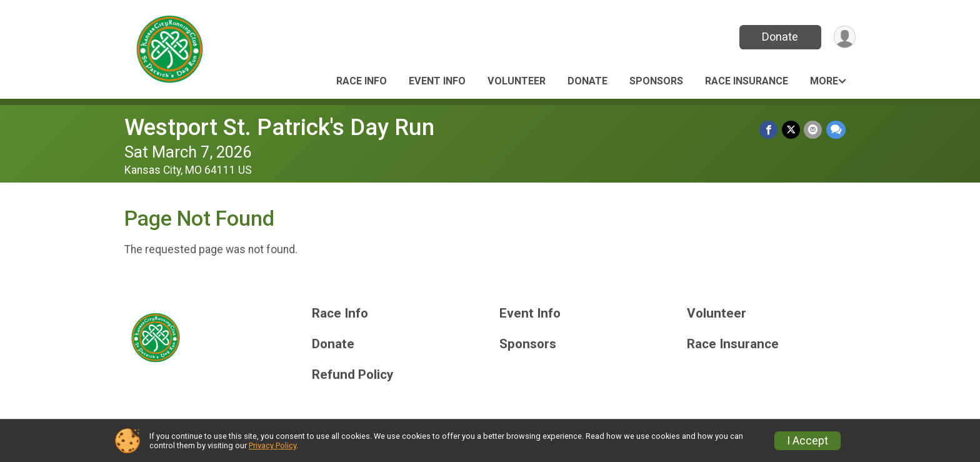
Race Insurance (747, 81)
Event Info (437, 81)
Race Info (362, 81)
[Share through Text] (836, 130)
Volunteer (517, 81)
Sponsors (656, 81)
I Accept (807, 441)
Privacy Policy (272, 445)
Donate (779, 37)
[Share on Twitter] (792, 130)
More (824, 81)
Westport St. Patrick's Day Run (279, 127)
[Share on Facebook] (770, 130)
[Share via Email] (813, 130)
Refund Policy (352, 375)
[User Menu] (844, 37)
